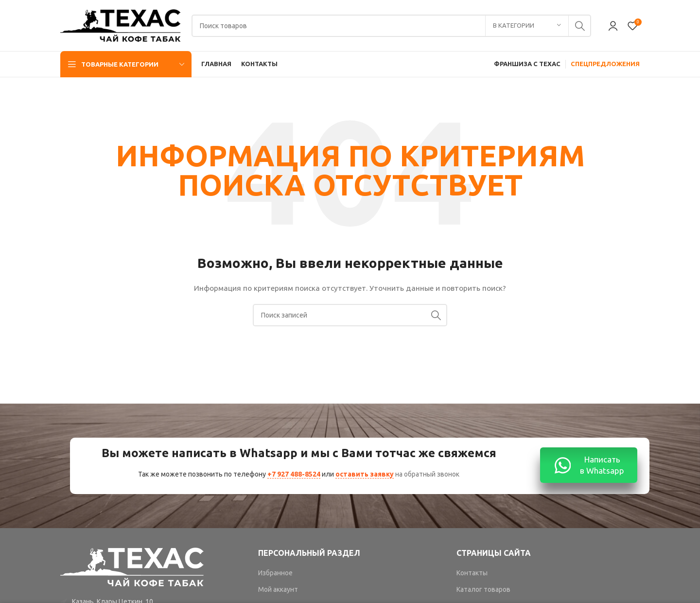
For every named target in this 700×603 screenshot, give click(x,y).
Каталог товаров (483, 589)
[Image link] (133, 567)
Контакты (472, 573)
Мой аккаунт (278, 589)
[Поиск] (391, 26)
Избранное (275, 573)
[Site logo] (121, 25)
